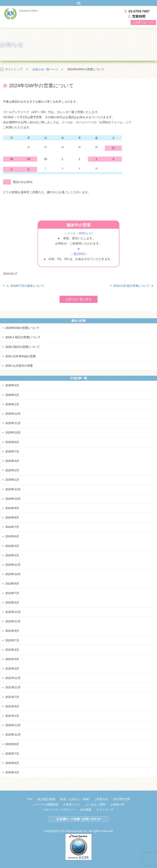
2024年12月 (13, 489)
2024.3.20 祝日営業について (131, 286)
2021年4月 (12, 706)
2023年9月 (12, 584)
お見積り (143, 22)
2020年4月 (12, 772)
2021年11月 (13, 687)
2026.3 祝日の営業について (23, 337)
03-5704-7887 (139, 11)
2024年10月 (13, 499)
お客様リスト (72, 804)
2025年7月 (12, 451)
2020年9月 (12, 744)
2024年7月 (12, 527)
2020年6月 (12, 763)
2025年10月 (13, 432)
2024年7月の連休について (27, 286)
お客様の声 (117, 804)
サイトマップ (105, 810)
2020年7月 (12, 754)
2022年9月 (12, 631)
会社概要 (86, 810)
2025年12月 (13, 414)
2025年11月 (13, 423)
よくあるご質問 (95, 804)
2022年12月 (13, 612)
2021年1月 (12, 716)
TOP (30, 799)
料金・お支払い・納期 (75, 799)
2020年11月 (13, 735)
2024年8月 (12, 517)
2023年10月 (13, 574)
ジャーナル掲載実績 (45, 804)
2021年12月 (13, 678)
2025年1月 (12, 480)
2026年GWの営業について (22, 328)
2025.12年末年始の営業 (21, 356)
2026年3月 (12, 395)
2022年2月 (12, 669)
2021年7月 (12, 697)
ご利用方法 (101, 799)
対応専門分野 (122, 799)
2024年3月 (12, 546)
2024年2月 (12, 555)
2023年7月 (12, 593)
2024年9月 (12, 508)
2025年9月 (12, 442)
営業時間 (139, 16)
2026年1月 (12, 404)
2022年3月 (12, 659)
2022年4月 (12, 650)
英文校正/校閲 (46, 799)
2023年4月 (12, 603)
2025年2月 (12, 470)
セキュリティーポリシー (59, 810)
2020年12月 (13, 725)
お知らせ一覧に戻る (78, 299)
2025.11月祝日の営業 (19, 366)
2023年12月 (13, 565)
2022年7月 (12, 640)
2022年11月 (13, 621)
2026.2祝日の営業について (23, 347)
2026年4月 (12, 385)
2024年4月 (12, 536)
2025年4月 (12, 461)
